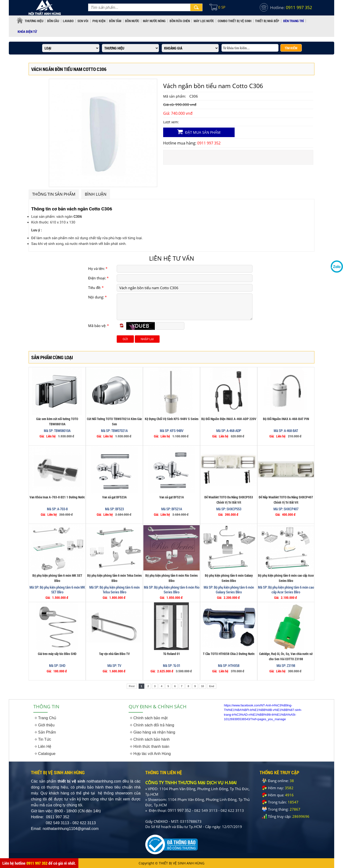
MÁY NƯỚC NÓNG (154, 21)
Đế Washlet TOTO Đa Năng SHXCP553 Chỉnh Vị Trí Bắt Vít (229, 500)
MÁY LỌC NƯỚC (204, 21)
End (212, 686)
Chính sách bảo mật (150, 718)
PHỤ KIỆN (99, 21)
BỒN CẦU (53, 21)
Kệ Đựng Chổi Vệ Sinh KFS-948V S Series (172, 419)
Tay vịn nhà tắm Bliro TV (114, 654)
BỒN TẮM (115, 21)
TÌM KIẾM (291, 48)
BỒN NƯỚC (132, 21)
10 (202, 686)
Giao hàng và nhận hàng (154, 732)
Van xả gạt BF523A (114, 497)
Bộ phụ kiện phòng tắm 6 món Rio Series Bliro (171, 578)
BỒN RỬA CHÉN (180, 21)
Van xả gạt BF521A (172, 497)
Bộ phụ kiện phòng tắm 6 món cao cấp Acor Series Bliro (286, 578)
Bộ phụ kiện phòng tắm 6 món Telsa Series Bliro (114, 578)
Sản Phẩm (47, 732)
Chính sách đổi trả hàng (154, 725)
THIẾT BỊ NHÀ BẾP (267, 21)
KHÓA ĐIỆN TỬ (27, 32)
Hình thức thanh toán (151, 746)
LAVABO (68, 21)
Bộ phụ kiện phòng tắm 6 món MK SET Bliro (57, 578)
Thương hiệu (34, 21)
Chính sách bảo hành (151, 739)
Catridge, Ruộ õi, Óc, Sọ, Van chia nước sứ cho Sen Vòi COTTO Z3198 (286, 656)
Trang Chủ (47, 718)
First (132, 686)
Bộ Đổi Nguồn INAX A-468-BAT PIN (286, 419)
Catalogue (47, 754)
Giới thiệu (46, 725)
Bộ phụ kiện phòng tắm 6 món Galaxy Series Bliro (229, 578)
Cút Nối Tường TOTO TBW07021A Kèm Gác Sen (114, 421)
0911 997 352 (37, 863)
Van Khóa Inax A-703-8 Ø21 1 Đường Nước (57, 497)
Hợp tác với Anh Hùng (152, 754)
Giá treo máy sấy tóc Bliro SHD (57, 654)
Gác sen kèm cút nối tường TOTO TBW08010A (57, 421)
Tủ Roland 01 (172, 654)
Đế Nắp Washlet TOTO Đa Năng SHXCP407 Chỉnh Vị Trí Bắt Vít (286, 500)
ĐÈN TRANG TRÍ (294, 21)
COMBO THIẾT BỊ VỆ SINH (235, 21)
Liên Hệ (45, 746)
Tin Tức (45, 739)
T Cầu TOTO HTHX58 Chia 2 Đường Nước (229, 654)
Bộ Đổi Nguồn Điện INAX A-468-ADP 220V (229, 419)
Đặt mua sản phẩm (199, 132)
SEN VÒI (83, 21)
